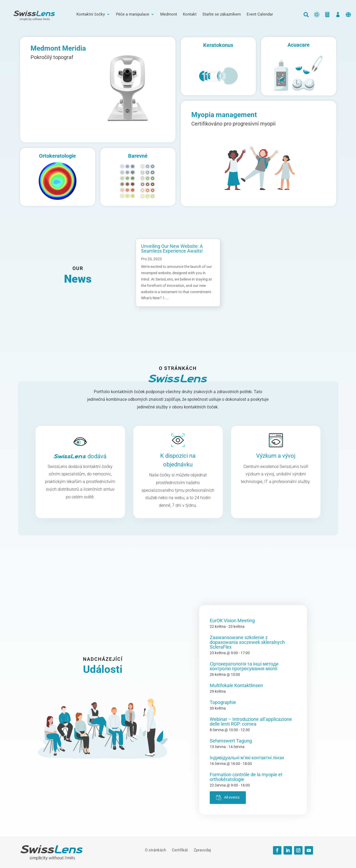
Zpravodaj (202, 850)
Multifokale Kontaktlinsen (236, 685)
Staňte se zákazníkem (222, 15)
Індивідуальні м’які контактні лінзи (247, 758)
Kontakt (190, 15)
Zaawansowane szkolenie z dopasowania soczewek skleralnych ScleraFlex (247, 642)
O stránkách (155, 850)
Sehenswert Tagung (231, 741)
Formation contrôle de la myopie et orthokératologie (246, 777)
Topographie (223, 702)
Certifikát (180, 850)
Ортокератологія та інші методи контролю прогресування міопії (244, 666)
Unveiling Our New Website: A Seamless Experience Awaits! (172, 249)
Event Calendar (260, 15)
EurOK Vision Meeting (232, 621)
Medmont (169, 15)
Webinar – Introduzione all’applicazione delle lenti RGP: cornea (251, 722)
